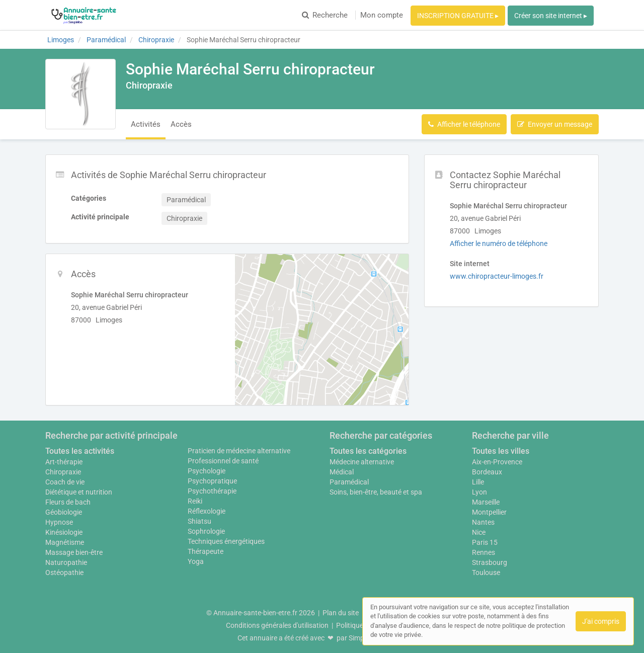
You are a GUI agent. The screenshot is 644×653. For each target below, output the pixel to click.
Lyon (479, 492)
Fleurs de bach (68, 502)
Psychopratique (212, 481)
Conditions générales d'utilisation (277, 625)
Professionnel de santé (223, 461)
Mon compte (382, 15)
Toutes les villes (501, 451)
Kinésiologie (64, 532)
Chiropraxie (63, 472)
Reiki (195, 501)
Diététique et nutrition (79, 492)
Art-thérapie (64, 462)
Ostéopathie (64, 573)
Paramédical (349, 482)
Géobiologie (64, 512)
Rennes (484, 552)
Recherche (325, 15)
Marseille (486, 502)
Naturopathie (66, 562)
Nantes (483, 522)
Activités (146, 124)
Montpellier (489, 512)
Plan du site (341, 613)
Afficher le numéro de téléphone (499, 243)
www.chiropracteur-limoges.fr (497, 276)
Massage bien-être (74, 552)
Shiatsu (199, 521)
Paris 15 (485, 542)
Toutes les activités (80, 451)
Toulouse (486, 573)
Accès (181, 124)
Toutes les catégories (368, 451)
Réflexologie (207, 511)
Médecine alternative (362, 462)
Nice (479, 532)
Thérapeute (206, 551)
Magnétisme (65, 542)
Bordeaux (487, 472)
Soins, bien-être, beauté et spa (376, 492)
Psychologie (207, 471)
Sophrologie (206, 531)
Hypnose (59, 522)
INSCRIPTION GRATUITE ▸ (458, 16)
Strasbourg (490, 562)
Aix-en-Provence (497, 462)
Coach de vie (65, 482)
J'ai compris (601, 621)
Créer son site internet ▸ (551, 16)
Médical (342, 472)
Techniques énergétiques (226, 541)
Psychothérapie (212, 491)
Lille (478, 482)
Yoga (196, 561)
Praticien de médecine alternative (239, 451)
